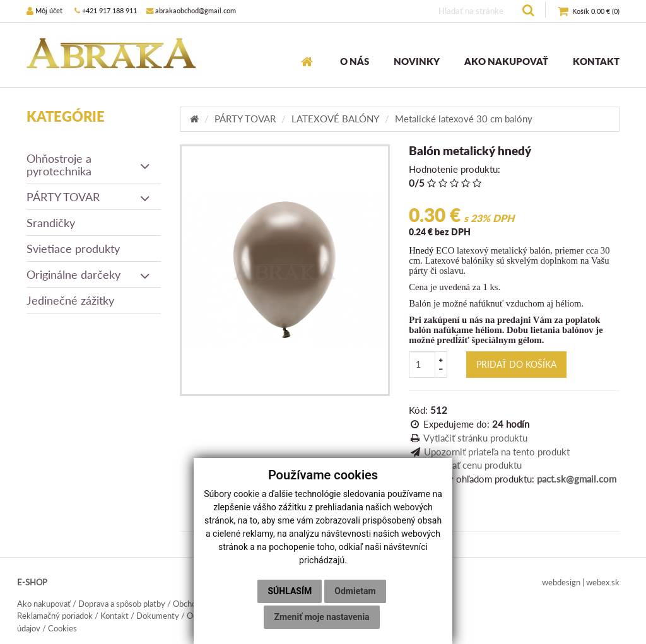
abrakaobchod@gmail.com (191, 10)
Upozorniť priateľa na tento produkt (497, 452)
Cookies (62, 628)
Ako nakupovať (44, 604)
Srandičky (51, 223)
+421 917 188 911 (106, 10)
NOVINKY (417, 61)
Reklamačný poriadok (55, 616)
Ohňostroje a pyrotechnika (89, 165)
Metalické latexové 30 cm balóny (464, 119)
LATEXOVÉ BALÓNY (335, 119)
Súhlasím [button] (290, 591)
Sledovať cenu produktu (473, 465)
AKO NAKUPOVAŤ (506, 61)
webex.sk (603, 582)
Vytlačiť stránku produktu (475, 438)
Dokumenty (158, 616)
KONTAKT (596, 61)
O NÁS (355, 61)
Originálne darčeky (89, 274)
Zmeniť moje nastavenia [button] (321, 617)
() (589, 12)
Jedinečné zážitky (70, 300)
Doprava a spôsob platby (122, 604)
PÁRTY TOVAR (89, 197)
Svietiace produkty (73, 249)
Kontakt (115, 616)
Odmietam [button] (355, 591)
